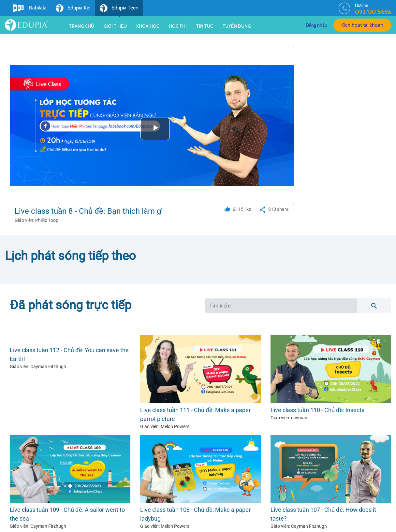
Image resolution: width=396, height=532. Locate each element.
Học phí (178, 26)
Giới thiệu (115, 26)
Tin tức (205, 26)
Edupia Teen (119, 10)
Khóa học (148, 26)
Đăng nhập (316, 25)
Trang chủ (82, 26)
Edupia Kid (73, 8)
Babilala (30, 8)
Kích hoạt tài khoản (362, 25)
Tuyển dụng (237, 26)
